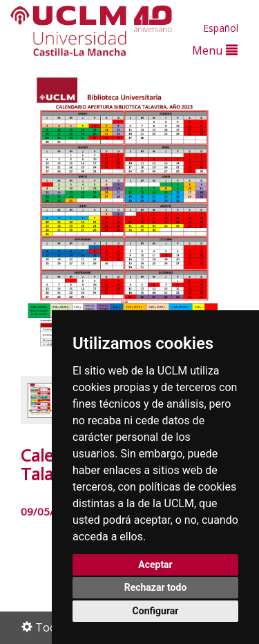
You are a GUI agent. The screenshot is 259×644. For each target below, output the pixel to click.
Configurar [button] (156, 611)
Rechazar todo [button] (156, 587)
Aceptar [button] (155, 565)
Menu (215, 50)
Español (221, 28)
